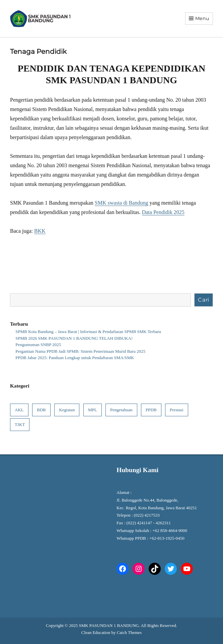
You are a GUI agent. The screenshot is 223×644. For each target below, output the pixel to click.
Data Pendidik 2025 (163, 212)
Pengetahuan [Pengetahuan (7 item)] (121, 410)
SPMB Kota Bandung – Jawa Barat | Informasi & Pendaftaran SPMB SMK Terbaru (88, 332)
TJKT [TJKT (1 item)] (20, 424)
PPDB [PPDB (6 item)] (151, 410)
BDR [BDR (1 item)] (41, 410)
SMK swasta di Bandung (122, 203)
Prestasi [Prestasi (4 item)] (176, 410)
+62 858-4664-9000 (170, 530)
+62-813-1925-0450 (167, 538)
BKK (40, 231)
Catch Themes (129, 632)
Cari (204, 300)
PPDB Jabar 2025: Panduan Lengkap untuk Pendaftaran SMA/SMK (75, 358)
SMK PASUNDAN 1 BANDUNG (109, 625)
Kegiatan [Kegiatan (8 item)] (67, 410)
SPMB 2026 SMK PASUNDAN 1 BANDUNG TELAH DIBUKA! (74, 338)
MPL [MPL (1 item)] (93, 410)
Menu (202, 18)
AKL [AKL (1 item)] (19, 410)
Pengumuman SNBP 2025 (38, 345)
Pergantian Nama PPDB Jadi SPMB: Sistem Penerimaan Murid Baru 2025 (80, 351)
